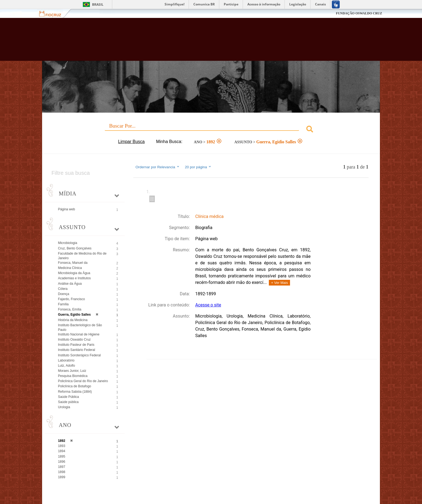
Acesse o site (208, 305)
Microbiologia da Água (74, 273)
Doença (63, 294)
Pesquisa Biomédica (73, 376)
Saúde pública (68, 402)
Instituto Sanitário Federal (76, 350)
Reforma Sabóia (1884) (75, 392)
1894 (62, 451)
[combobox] (211, 130)
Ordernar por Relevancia (158, 167)
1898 (62, 472)
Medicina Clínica (70, 268)
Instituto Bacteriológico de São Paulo (80, 327)
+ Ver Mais (279, 283)
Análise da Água (70, 284)
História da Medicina (73, 320)
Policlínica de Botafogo (74, 386)
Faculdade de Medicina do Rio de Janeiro (82, 256)
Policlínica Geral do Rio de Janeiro (83, 381)
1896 (62, 462)
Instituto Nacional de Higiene (79, 334)
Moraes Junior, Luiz (72, 371)
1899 (62, 477)
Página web (66, 209)
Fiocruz (53, 13)
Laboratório (66, 360)
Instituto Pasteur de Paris (76, 345)
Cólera (63, 289)
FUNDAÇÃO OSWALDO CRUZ (359, 13)
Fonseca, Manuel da (73, 263)
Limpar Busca (131, 142)
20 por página (198, 167)
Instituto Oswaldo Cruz (74, 340)
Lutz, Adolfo (66, 366)
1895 (62, 457)
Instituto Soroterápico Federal (79, 355)
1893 (62, 446)
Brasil (98, 4)
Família (63, 304)
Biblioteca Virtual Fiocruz (182, 42)
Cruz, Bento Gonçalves (75, 248)
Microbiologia (67, 243)
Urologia (64, 407)
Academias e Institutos (74, 278)
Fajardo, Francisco (71, 299)
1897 (62, 467)
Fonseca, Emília (70, 309)
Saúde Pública (68, 397)
